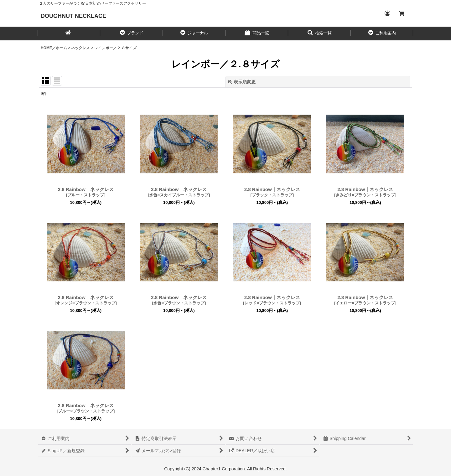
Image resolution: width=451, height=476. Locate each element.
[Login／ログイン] (387, 13)
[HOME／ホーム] (69, 34)
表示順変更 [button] (242, 82)
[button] (132, 34)
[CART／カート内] (402, 13)
